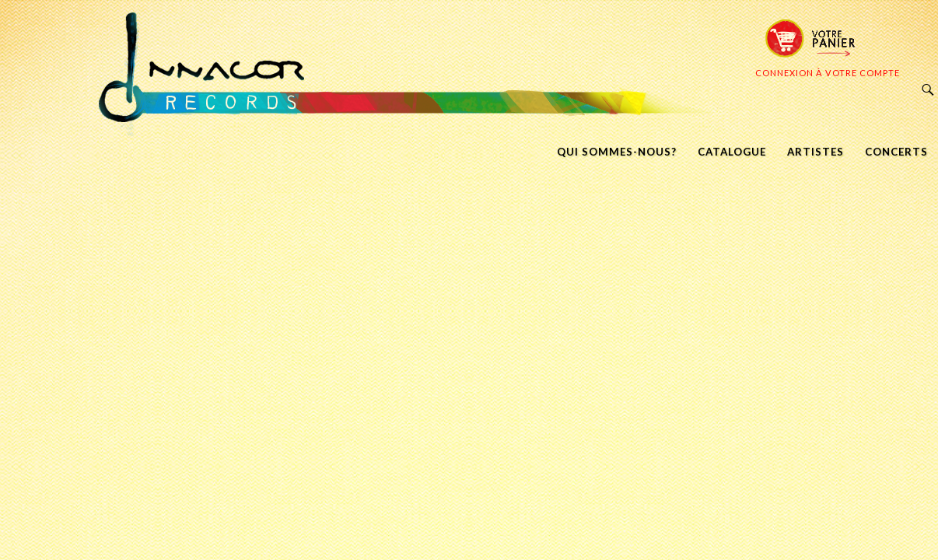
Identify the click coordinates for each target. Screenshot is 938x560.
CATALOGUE (732, 152)
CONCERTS (896, 152)
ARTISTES (815, 152)
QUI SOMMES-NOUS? (617, 152)
